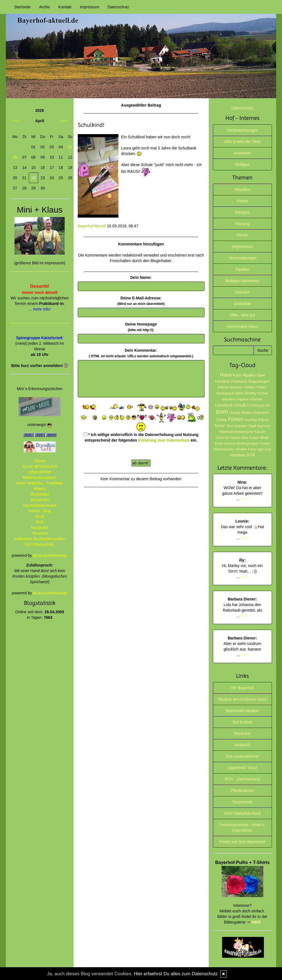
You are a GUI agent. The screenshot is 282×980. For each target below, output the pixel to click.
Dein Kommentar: (141, 353)
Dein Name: (141, 277)
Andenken (242, 153)
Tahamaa (40, 533)
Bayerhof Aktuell (92, 226)
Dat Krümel (242, 722)
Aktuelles (242, 189)
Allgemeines (242, 247)
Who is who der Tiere (242, 142)
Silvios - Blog (40, 511)
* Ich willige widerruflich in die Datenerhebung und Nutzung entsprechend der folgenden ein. (141, 437)
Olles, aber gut (242, 315)
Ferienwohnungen (242, 130)
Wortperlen (40, 500)
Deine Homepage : (141, 327)
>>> (64, 121)
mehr (244, 499)
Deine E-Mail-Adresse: (141, 301)
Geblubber (242, 304)
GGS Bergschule (40, 544)
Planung (242, 224)
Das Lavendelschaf (242, 756)
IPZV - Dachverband (242, 779)
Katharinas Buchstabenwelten (40, 539)
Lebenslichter (40, 472)
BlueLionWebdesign (50, 555)
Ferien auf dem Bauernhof (242, 842)
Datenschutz (118, 7)
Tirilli (40, 522)
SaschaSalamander (40, 505)
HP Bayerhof (242, 688)
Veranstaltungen (242, 258)
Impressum (90, 7)
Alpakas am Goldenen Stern (242, 699)
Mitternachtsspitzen (40, 477)
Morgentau (40, 494)
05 (70, 147)
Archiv (44, 7)
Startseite (22, 7)
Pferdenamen (242, 791)
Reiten (242, 201)
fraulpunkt (40, 528)
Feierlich (242, 292)
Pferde (242, 235)
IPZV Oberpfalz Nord (242, 813)
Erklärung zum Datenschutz (164, 440)
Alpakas (242, 269)
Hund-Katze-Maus (242, 326)
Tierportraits (242, 802)
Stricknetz (242, 733)
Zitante (40, 461)
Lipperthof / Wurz (242, 768)
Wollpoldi (242, 745)
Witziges (242, 212)
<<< (16, 121)
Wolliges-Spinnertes (242, 281)
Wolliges (242, 164)
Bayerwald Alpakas (242, 711)
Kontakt (65, 7)
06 (15, 157)
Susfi (40, 516)
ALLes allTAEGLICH (40, 466)
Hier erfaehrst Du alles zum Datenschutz (176, 974)
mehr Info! (42, 309)
